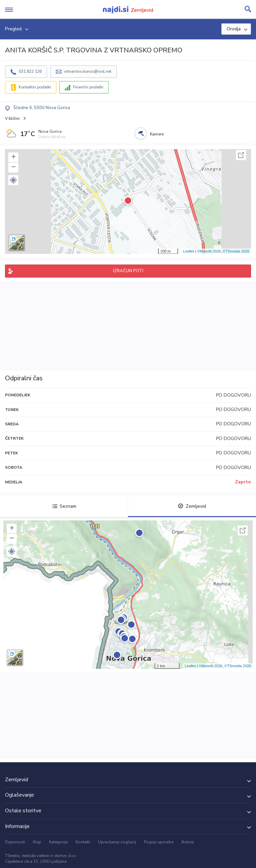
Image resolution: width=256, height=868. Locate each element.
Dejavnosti (15, 842)
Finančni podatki (88, 87)
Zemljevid (192, 506)
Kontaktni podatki (35, 87)
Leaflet (188, 251)
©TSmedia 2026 (236, 251)
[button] (13, 180)
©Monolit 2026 (209, 251)
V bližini (12, 118)
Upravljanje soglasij (117, 842)
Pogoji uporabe (159, 842)
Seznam (64, 506)
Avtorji (187, 842)
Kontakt (83, 842)
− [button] (13, 167)
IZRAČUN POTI (128, 271)
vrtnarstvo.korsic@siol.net (88, 71)
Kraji (37, 842)
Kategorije (58, 842)
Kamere (157, 134)
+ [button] (13, 157)
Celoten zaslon (241, 155)
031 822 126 (30, 71)
